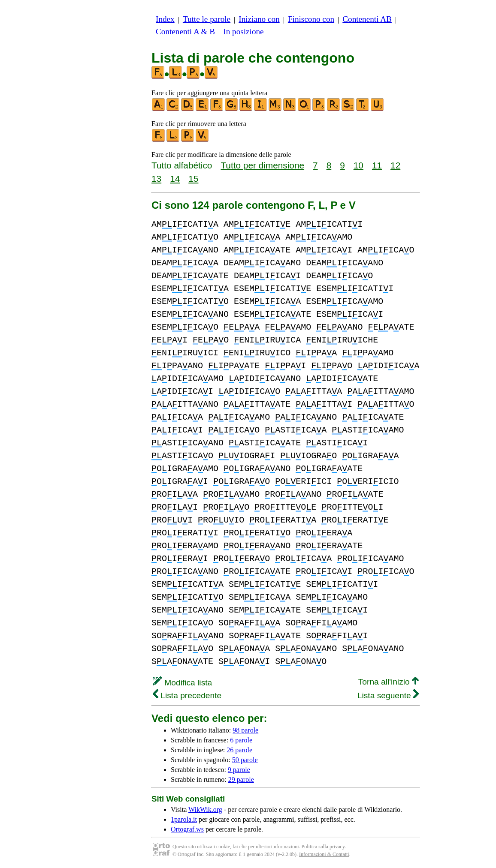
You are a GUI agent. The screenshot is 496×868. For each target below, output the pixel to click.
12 (395, 165)
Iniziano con (259, 19)
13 (156, 179)
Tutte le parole (207, 19)
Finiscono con (311, 19)
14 (175, 179)
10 (358, 165)
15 (193, 179)
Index (165, 19)
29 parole (241, 779)
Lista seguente (388, 695)
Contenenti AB (367, 19)
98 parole (245, 730)
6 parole (241, 740)
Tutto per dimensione (262, 165)
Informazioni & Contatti (324, 854)
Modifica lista (182, 683)
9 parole (239, 770)
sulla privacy (331, 847)
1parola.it (184, 819)
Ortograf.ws (187, 829)
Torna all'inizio (389, 682)
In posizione (243, 32)
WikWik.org (205, 809)
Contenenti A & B (185, 32)
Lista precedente (187, 695)
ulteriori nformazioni (277, 847)
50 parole (245, 760)
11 (377, 165)
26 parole (239, 750)
